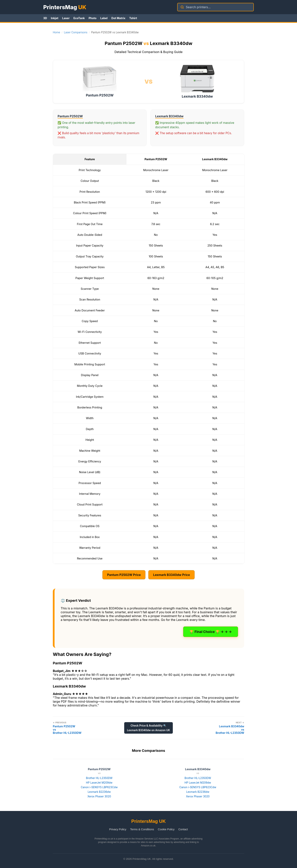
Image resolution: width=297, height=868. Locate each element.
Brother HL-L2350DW (99, 778)
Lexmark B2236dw (99, 792)
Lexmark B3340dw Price (171, 575)
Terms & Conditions (142, 829)
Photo (93, 18)
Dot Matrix (118, 18)
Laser (66, 18)
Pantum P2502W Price (124, 575)
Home (56, 32)
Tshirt (133, 18)
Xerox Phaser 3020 (99, 796)
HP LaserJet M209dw (99, 783)
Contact (183, 829)
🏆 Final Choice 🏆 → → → (211, 632)
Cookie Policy (166, 829)
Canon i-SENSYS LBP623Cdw (99, 787)
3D (45, 18)
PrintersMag (65, 7)
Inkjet (55, 18)
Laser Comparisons (76, 32)
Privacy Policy (118, 829)
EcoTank (79, 18)
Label (104, 18)
